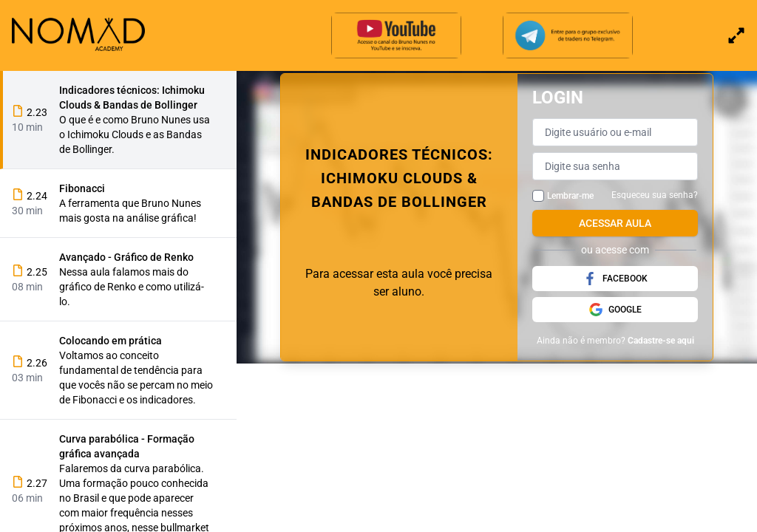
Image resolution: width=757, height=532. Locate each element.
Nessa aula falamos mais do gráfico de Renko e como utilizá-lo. (132, 287)
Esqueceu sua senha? (655, 195)
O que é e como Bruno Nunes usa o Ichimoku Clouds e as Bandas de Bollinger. (135, 134)
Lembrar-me (570, 196)
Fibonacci (82, 188)
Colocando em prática (111, 341)
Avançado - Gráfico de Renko (126, 257)
